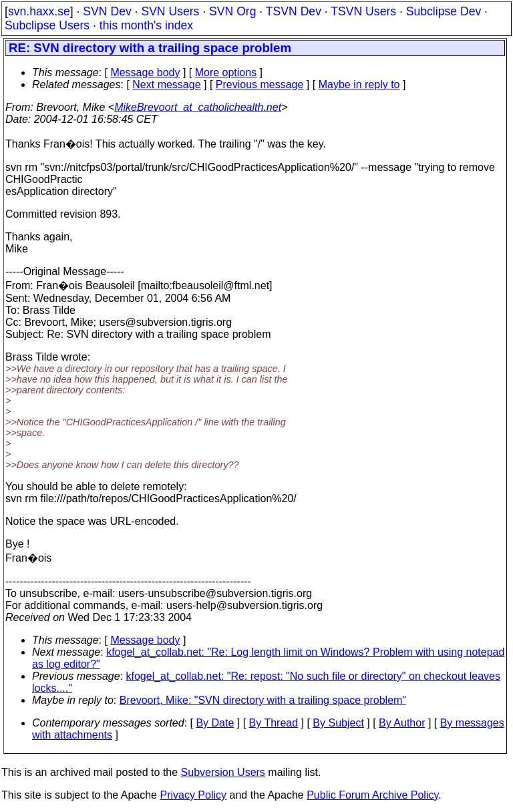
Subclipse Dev (444, 11)
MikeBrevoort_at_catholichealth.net (198, 107)
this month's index (146, 25)
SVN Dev (107, 11)
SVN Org (232, 11)
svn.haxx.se (39, 11)
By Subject (338, 723)
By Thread (274, 723)
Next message (166, 84)
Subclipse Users (47, 25)
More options (226, 72)
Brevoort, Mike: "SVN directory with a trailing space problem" (263, 700)
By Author (402, 723)
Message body (145, 72)
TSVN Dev (294, 11)
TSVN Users (363, 11)
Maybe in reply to (359, 84)
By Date (215, 723)
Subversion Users (223, 772)
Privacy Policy (193, 795)
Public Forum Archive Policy (372, 795)
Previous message (260, 84)
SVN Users (170, 11)
